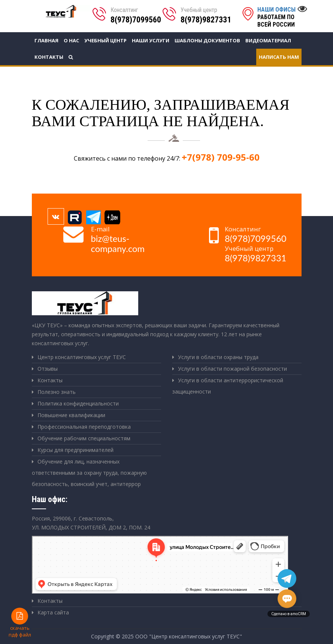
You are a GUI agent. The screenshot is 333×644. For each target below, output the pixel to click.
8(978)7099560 (136, 20)
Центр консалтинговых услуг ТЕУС (82, 357)
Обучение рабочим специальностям (84, 438)
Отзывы (48, 369)
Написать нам (279, 57)
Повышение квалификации (71, 415)
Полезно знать (57, 392)
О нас (71, 40)
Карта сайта (53, 612)
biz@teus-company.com (118, 244)
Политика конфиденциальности (78, 403)
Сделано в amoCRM (289, 614)
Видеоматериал (268, 40)
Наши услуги (151, 40)
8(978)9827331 (206, 20)
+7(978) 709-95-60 (221, 157)
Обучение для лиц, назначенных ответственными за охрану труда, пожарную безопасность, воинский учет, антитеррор (89, 473)
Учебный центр (105, 40)
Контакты (49, 57)
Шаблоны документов (207, 40)
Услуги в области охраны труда (218, 357)
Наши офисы (276, 10)
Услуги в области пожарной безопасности (232, 369)
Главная (46, 40)
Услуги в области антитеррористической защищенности (228, 386)
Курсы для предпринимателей (75, 450)
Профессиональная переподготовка (84, 427)
